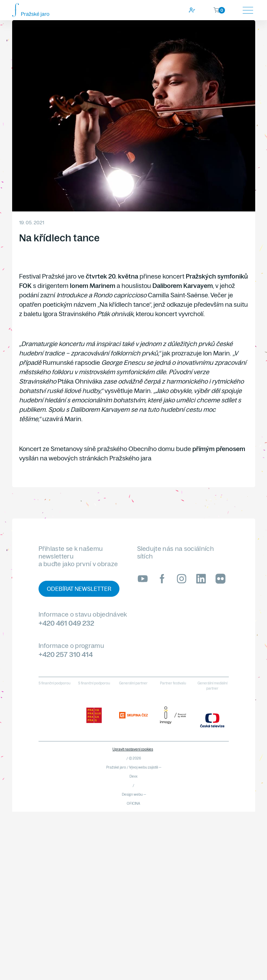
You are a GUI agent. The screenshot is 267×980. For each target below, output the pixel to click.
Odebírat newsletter (79, 589)
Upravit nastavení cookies (133, 749)
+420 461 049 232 (66, 623)
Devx (133, 776)
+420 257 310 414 (66, 654)
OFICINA (133, 804)
